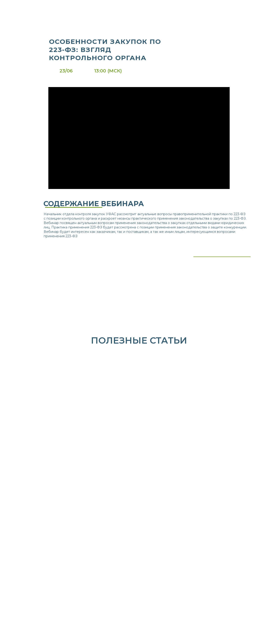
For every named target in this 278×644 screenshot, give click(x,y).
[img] (83, 8)
